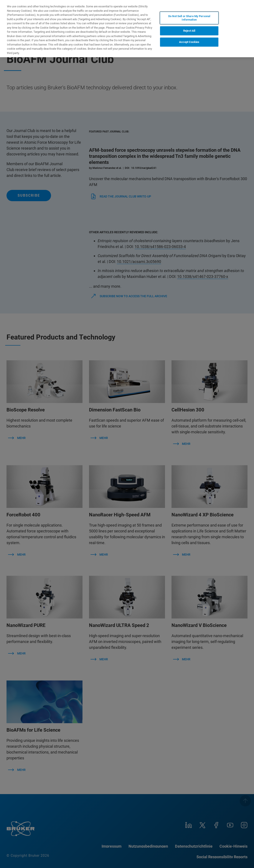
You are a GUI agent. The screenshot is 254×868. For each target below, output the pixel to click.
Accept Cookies (189, 42)
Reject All (189, 31)
